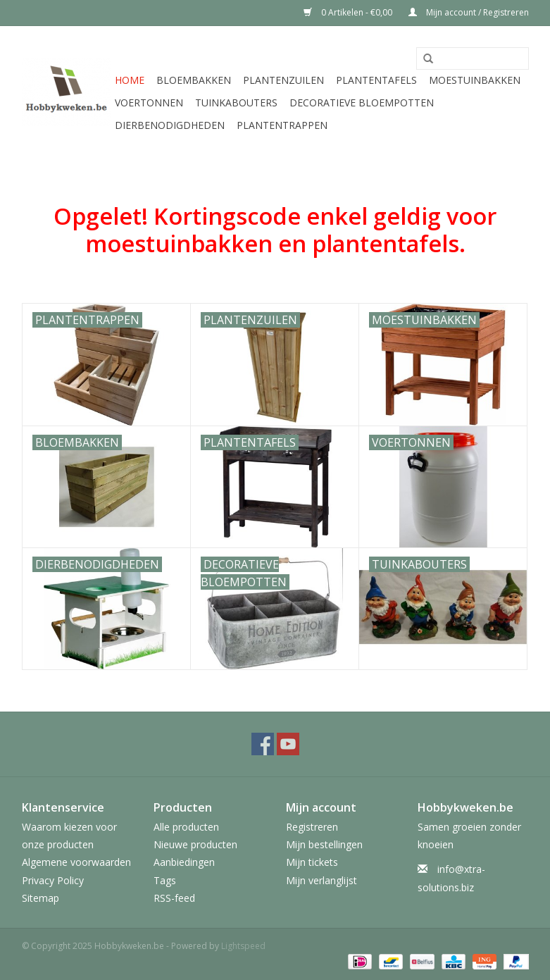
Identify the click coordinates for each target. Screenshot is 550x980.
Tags (165, 880)
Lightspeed (243, 946)
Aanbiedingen (184, 862)
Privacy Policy (53, 880)
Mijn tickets (312, 862)
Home (130, 80)
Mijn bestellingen (324, 844)
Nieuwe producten (195, 844)
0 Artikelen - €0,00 (349, 12)
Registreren (312, 827)
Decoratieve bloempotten (362, 103)
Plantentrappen (282, 125)
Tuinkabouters (236, 103)
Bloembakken (194, 80)
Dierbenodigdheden (170, 125)
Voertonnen (149, 103)
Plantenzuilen (283, 80)
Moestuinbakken (475, 80)
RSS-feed (174, 898)
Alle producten (186, 827)
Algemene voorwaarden (76, 862)
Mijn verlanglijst (321, 880)
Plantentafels (376, 80)
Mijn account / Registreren (469, 12)
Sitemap (40, 898)
